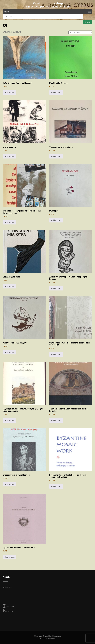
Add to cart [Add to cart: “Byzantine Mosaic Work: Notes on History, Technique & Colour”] (56, 486)
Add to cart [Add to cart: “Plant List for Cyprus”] (56, 92)
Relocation (7, 587)
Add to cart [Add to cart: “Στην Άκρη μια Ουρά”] (10, 286)
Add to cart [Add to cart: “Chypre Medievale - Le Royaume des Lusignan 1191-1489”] (56, 354)
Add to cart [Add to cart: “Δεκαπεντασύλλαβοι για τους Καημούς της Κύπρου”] (56, 288)
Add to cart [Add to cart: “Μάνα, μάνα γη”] (10, 156)
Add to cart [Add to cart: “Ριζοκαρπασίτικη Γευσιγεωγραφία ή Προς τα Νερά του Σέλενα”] (10, 420)
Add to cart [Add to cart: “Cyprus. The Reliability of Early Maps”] (10, 557)
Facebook (8, 611)
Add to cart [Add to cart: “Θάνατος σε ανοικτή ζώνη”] (56, 156)
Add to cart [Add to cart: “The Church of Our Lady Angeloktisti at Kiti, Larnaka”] (56, 420)
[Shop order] (80, 32)
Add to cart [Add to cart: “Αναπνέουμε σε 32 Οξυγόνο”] (10, 352)
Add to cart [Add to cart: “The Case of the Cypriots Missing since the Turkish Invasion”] (10, 222)
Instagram (8, 606)
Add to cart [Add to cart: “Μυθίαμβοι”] (56, 220)
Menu (7, 12)
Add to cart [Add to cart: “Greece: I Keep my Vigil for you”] (10, 484)
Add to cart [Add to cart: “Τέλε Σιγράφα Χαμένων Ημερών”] (10, 92)
